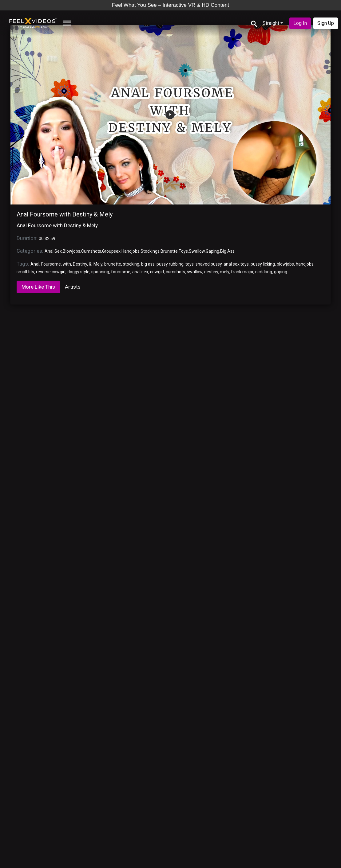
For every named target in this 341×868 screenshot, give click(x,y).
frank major (242, 272)
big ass (148, 264)
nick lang (264, 272)
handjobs (305, 264)
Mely (98, 264)
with (67, 264)
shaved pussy (209, 264)
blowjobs (285, 264)
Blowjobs (71, 251)
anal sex (140, 272)
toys (190, 264)
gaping (281, 272)
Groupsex (111, 251)
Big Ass (227, 251)
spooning (100, 272)
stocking (131, 264)
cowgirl (157, 272)
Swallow (197, 251)
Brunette (169, 251)
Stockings (150, 251)
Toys (183, 251)
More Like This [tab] (38, 287)
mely (224, 272)
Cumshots (91, 251)
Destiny (80, 264)
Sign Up (326, 23)
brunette (113, 264)
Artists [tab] (73, 287)
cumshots (175, 272)
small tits (25, 272)
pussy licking (263, 264)
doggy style (78, 272)
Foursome (51, 264)
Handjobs (131, 251)
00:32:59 (47, 239)
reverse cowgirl (51, 272)
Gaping (212, 251)
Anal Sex (53, 251)
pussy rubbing (170, 264)
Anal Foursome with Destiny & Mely (65, 214)
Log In (300, 23)
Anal (35, 264)
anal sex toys (236, 264)
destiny (211, 272)
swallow (195, 272)
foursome (121, 272)
